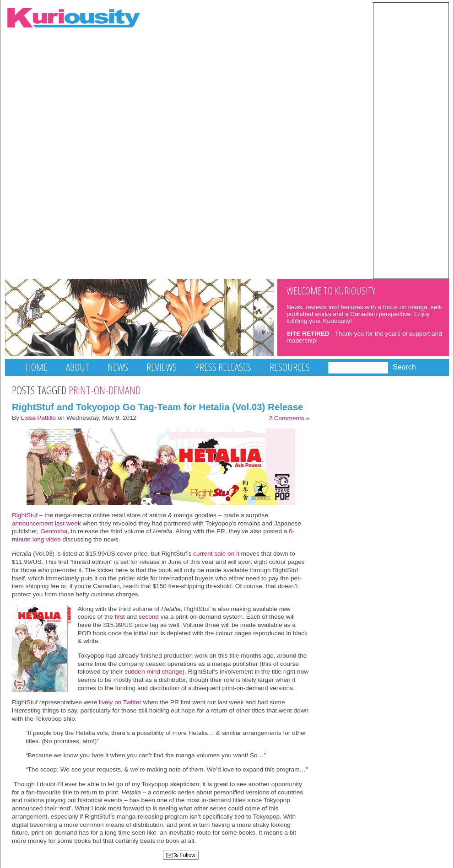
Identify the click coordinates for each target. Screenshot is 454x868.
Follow (181, 855)
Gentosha (54, 531)
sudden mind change (154, 672)
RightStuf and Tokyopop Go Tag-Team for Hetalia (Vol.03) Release (158, 407)
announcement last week (46, 523)
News (118, 367)
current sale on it (216, 554)
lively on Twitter (120, 702)
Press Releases (223, 367)
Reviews (162, 367)
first (119, 617)
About (78, 367)
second (149, 617)
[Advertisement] (411, 140)
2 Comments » (289, 418)
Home (37, 367)
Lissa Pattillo (39, 418)
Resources (290, 367)
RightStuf (26, 515)
